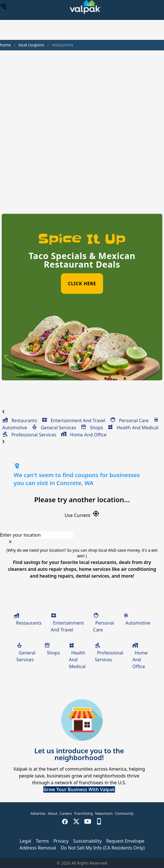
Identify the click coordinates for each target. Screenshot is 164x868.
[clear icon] (10, 542)
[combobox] (82, 535)
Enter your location (20, 535)
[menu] (3, 7)
